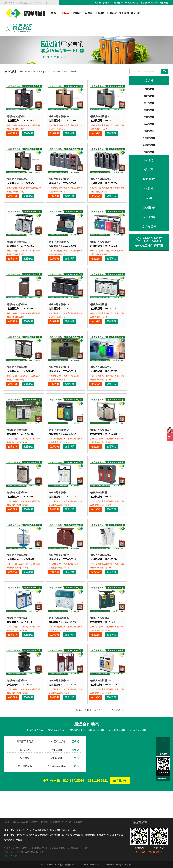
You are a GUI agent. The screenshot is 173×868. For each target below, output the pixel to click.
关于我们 (123, 13)
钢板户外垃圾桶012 (100, 302)
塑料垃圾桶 (142, 3)
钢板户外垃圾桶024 (100, 570)
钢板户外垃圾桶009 (100, 236)
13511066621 (98, 807)
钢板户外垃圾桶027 (100, 636)
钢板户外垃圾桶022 (17, 570)
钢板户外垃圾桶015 (100, 369)
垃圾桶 (64, 13)
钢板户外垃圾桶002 (59, 102)
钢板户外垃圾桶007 (17, 236)
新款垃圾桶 (149, 81)
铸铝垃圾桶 (149, 137)
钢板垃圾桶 (149, 95)
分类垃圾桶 (149, 74)
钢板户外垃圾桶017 (59, 436)
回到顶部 (162, 779)
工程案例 (99, 13)
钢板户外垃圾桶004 (17, 169)
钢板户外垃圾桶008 (59, 236)
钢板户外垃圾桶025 (17, 636)
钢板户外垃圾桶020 (59, 503)
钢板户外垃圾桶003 (100, 102)
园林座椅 (164, 3)
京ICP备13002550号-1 (113, 864)
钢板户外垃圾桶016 (17, 436)
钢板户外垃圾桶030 (100, 703)
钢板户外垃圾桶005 (59, 169)
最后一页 (120, 736)
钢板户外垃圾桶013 (17, 369)
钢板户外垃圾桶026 (59, 636)
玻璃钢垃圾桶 (149, 130)
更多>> (74, 830)
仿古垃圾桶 (149, 109)
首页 (52, 13)
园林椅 (76, 13)
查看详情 (27, 121)
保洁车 (87, 13)
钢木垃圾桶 (153, 3)
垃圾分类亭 (118, 3)
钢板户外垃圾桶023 (59, 570)
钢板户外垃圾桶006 (100, 169)
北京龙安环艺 (10, 856)
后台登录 (129, 864)
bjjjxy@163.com (61, 848)
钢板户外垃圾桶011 (59, 302)
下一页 (93, 736)
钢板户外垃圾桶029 (59, 703)
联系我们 (134, 13)
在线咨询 (12, 121)
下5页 (113, 736)
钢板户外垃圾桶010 (17, 302)
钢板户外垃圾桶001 (17, 102)
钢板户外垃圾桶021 (100, 503)
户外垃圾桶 (130, 3)
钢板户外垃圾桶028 (17, 703)
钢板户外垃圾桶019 (17, 503)
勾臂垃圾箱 (149, 116)
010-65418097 (74, 807)
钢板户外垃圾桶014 (59, 369)
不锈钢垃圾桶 (149, 123)
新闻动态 (111, 13)
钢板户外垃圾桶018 (100, 436)
